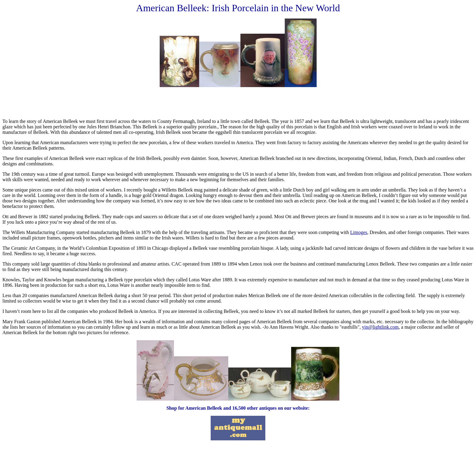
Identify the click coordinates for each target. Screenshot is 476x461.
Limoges (359, 232)
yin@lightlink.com (380, 327)
